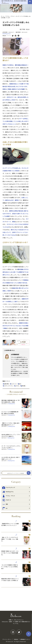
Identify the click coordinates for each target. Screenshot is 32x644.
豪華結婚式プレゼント (25, 639)
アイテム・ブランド (10, 16)
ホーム (2, 16)
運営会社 (16, 639)
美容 (5, 504)
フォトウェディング (9, 488)
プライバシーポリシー (7, 639)
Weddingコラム (8, 492)
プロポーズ (6, 500)
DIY (5, 508)
